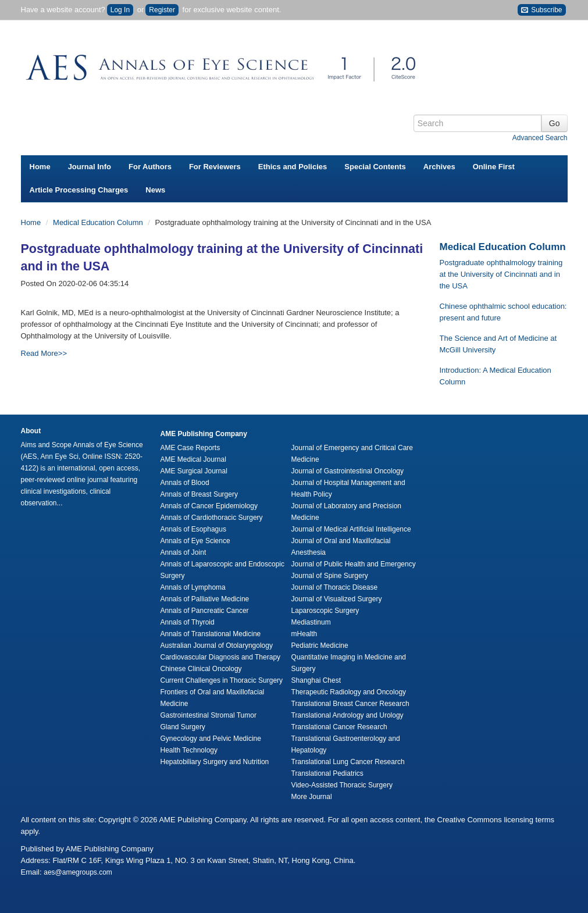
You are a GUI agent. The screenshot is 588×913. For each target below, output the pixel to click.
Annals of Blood (185, 483)
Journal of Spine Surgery (330, 576)
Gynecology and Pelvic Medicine (211, 739)
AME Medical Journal (193, 459)
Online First (494, 167)
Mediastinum (311, 622)
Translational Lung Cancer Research (348, 762)
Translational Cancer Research (339, 727)
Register (162, 10)
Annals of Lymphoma (193, 587)
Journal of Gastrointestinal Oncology (348, 471)
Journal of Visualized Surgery (337, 599)
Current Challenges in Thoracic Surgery (222, 680)
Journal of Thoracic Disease (335, 587)
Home (40, 167)
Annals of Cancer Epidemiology (209, 506)
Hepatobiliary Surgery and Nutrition (215, 762)
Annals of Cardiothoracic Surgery (212, 518)
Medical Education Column (99, 222)
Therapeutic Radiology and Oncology (349, 692)
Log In (120, 10)
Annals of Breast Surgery (199, 494)
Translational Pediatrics (327, 773)
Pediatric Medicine (320, 645)
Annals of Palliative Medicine (205, 599)
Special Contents (375, 167)
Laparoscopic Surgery (325, 611)
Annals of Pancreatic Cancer (205, 611)
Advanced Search (540, 138)
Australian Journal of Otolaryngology (217, 645)
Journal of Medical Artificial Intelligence (351, 529)
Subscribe (542, 10)
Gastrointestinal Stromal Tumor (209, 715)
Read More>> (44, 353)
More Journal (312, 797)
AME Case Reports (190, 448)
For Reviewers (215, 167)
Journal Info (90, 167)
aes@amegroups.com (78, 872)
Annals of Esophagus (193, 529)
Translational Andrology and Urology (348, 715)
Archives (439, 167)
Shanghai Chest (316, 680)
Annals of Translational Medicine (211, 634)
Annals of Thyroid (188, 622)
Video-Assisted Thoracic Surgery (342, 785)
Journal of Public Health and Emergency (354, 564)
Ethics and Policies (293, 167)
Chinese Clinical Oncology (201, 669)
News (155, 190)
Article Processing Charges (79, 190)
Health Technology (189, 750)
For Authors (150, 167)
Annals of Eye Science (195, 541)
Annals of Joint (183, 552)
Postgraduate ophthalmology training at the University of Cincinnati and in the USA (501, 274)
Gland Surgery (183, 727)
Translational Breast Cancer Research (350, 704)
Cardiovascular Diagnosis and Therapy (221, 657)
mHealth (304, 634)
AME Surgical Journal (194, 471)
